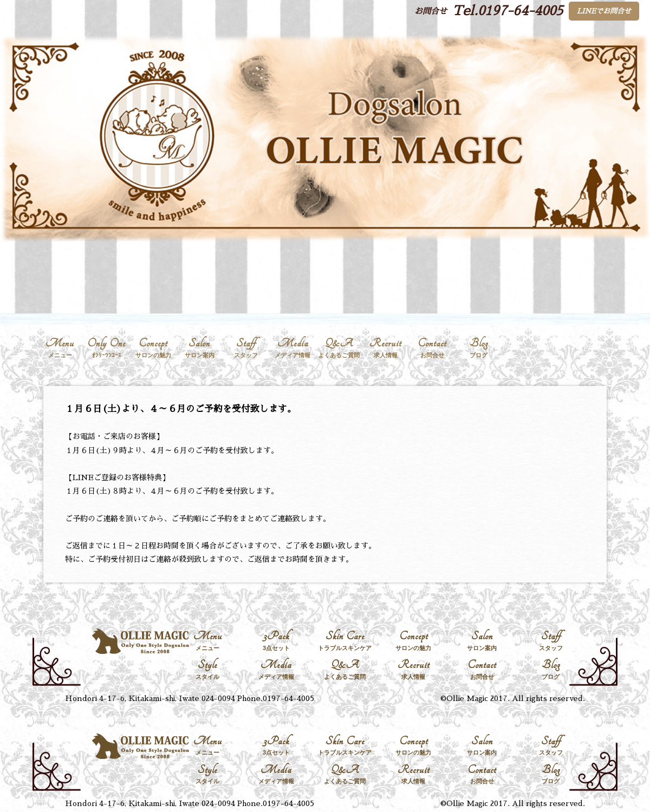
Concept (153, 348)
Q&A (339, 348)
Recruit (386, 348)
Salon (200, 348)
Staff (246, 348)
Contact (432, 348)
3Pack (277, 641)
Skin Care (345, 641)
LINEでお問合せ (604, 11)
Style (208, 669)
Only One (107, 348)
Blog (479, 348)
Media (292, 348)
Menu (60, 348)
